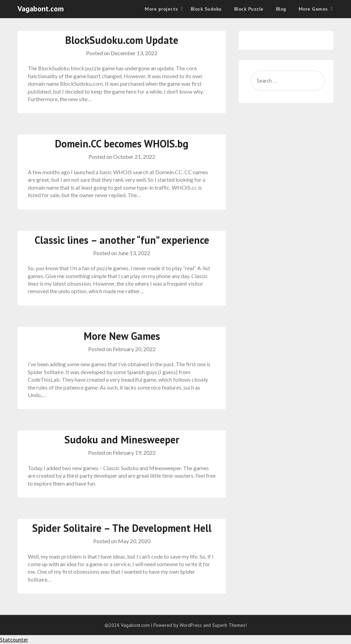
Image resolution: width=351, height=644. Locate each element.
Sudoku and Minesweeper (122, 439)
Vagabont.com (41, 9)
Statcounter (14, 640)
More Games (313, 9)
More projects (161, 9)
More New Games (122, 336)
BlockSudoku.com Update (122, 40)
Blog (281, 9)
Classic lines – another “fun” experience (122, 240)
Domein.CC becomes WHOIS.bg (122, 144)
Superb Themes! (229, 625)
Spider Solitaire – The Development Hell (122, 528)
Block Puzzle (249, 9)
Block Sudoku (206, 9)
